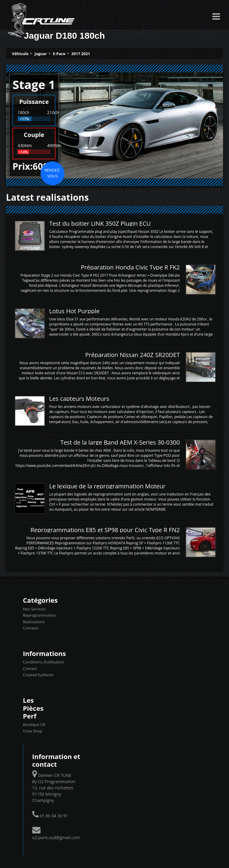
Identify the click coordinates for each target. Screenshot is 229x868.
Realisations (34, 622)
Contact (30, 668)
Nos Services (34, 609)
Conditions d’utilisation (44, 662)
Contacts (31, 628)
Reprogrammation (40, 615)
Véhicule (20, 54)
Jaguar (41, 54)
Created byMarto (38, 675)
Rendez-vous (52, 173)
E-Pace (59, 54)
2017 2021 (81, 54)
